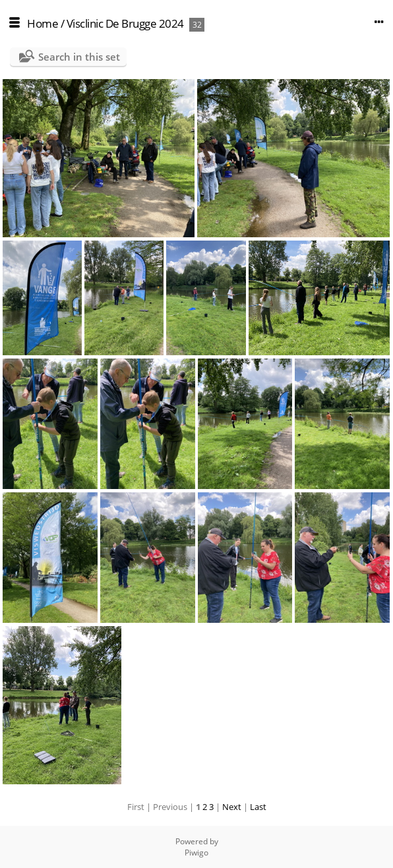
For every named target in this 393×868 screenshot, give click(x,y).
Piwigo (196, 853)
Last (258, 807)
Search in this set (79, 57)
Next (232, 807)
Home (43, 23)
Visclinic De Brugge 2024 (125, 23)
